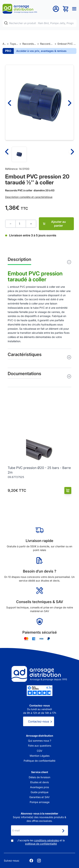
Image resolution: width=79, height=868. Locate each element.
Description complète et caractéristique (29, 197)
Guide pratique (39, 792)
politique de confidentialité (41, 844)
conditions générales (46, 840)
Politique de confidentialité (39, 761)
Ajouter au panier (54, 224)
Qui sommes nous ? (40, 741)
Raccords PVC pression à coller (47, 44)
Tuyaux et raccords (14, 44)
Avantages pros (39, 787)
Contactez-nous (39, 721)
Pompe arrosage (40, 802)
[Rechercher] (6, 23)
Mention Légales (40, 756)
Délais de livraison (39, 777)
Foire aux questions (40, 746)
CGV (40, 751)
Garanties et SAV (39, 797)
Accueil (4, 44)
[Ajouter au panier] (68, 491)
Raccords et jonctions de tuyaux (29, 44)
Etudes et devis (39, 782)
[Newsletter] (63, 831)
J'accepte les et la (41, 842)
